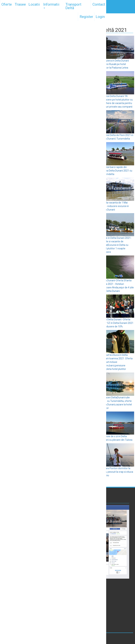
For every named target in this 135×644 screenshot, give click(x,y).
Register (86, 17)
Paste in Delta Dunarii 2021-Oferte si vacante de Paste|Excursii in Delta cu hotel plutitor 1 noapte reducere (116, 245)
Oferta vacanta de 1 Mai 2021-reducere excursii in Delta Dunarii (115, 206)
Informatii (51, 5)
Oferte (7, 4)
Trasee (20, 4)
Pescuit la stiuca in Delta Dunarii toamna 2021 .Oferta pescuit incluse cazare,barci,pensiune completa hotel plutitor (117, 362)
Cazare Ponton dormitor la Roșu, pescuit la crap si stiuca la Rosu (117, 472)
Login (100, 17)
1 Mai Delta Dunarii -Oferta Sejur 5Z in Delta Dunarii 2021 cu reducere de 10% (117, 323)
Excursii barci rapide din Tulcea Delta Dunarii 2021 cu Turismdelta (117, 171)
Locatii (34, 4)
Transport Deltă (73, 6)
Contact (99, 4)
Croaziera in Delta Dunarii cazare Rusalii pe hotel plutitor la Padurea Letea (115, 64)
